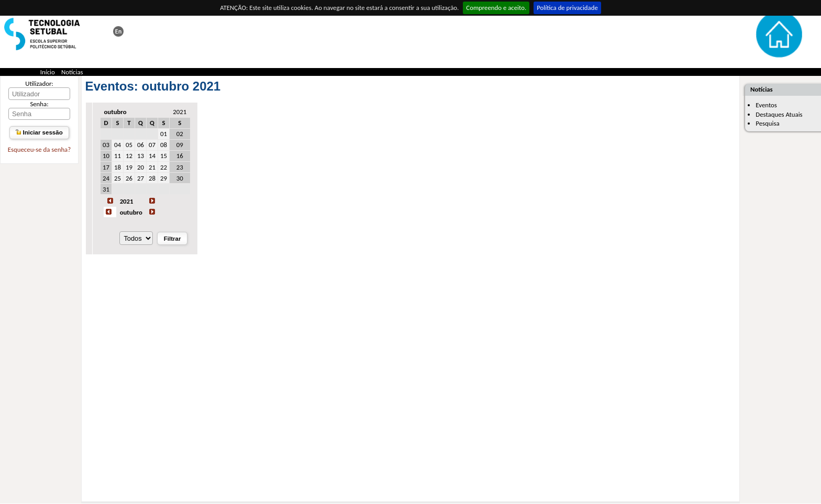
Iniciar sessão (39, 132)
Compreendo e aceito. (496, 8)
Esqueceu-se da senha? (39, 149)
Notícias (72, 72)
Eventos (766, 105)
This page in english (118, 31)
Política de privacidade (567, 8)
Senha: (39, 104)
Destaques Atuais (779, 114)
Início (48, 72)
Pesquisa (767, 123)
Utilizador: (39, 83)
